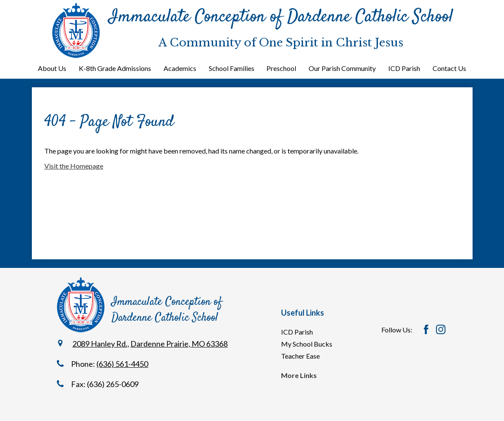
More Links (299, 375)
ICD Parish (297, 332)
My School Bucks (307, 344)
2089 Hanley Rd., (101, 344)
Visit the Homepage (74, 166)
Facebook (426, 329)
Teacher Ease (300, 356)
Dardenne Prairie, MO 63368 (179, 344)
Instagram (441, 329)
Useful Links (303, 313)
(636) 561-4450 (122, 364)
